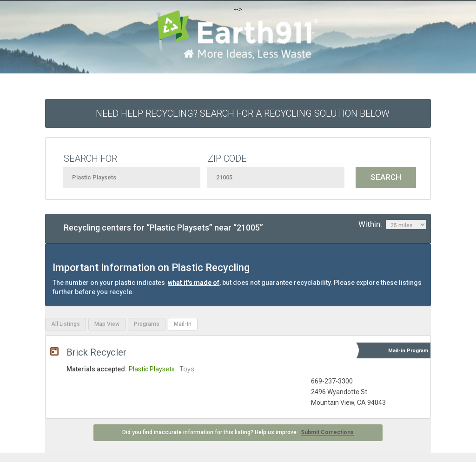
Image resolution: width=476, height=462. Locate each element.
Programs (147, 324)
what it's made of (194, 283)
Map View (107, 324)
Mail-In (183, 324)
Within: (392, 224)
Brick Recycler (96, 352)
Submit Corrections (327, 432)
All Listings (66, 324)
